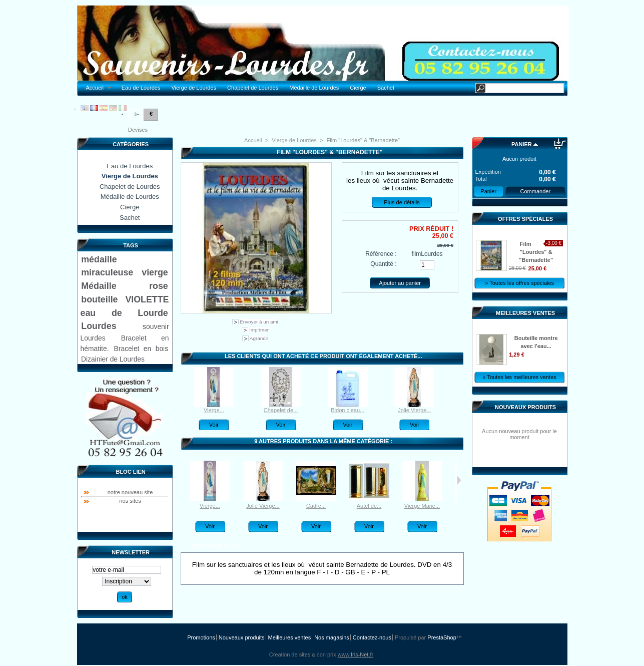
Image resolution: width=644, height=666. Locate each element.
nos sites (130, 501)
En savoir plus (215, 546)
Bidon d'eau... (348, 410)
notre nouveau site (130, 492)
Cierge (358, 88)
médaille (99, 259)
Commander (536, 191)
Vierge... (214, 410)
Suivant (459, 480)
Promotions (201, 637)
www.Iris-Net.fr (356, 654)
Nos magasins (332, 637)
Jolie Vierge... (414, 410)
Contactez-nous (372, 637)
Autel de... (369, 506)
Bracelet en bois (141, 349)
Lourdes (99, 326)
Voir (214, 425)
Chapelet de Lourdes (253, 88)
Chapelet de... (281, 410)
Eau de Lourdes (141, 88)
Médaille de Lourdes (314, 88)
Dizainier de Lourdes (113, 359)
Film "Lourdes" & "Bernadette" (536, 252)
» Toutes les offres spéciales (519, 283)
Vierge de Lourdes (194, 88)
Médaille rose (124, 286)
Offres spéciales (525, 219)
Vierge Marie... (422, 506)
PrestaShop (442, 637)
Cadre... (316, 506)
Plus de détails (402, 202)
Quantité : (383, 264)
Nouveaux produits (525, 407)
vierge (155, 272)
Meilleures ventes (525, 313)
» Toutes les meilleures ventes (520, 377)
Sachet (386, 88)
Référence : (381, 254)
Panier (522, 144)
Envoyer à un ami (259, 322)
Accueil (96, 88)
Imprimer (259, 330)
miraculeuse (107, 272)
